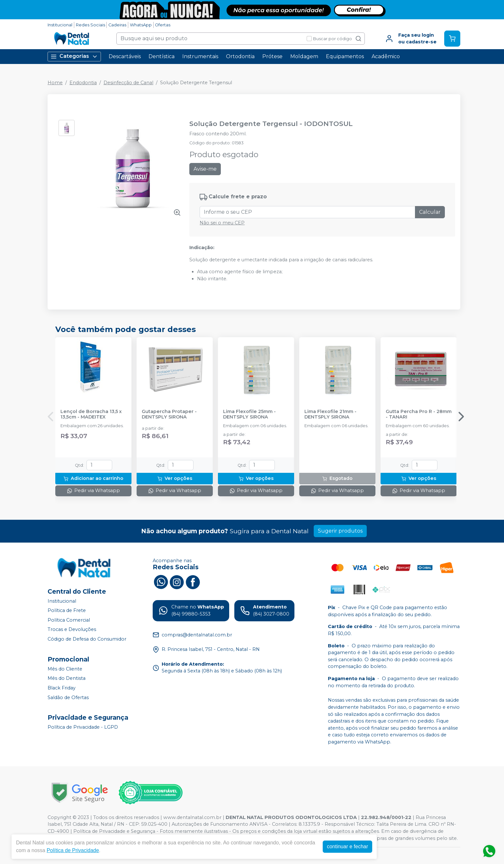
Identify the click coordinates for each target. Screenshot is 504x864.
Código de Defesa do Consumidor (87, 639)
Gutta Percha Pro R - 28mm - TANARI (419, 414)
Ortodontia (240, 56)
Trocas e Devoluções (72, 630)
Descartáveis (125, 56)
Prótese (272, 56)
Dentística (162, 56)
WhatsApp (141, 25)
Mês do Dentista (67, 679)
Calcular (430, 212)
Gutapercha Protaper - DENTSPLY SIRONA (169, 414)
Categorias (74, 56)
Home (55, 83)
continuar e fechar (347, 846)
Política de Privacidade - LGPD (83, 727)
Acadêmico (386, 56)
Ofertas (163, 25)
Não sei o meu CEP (222, 223)
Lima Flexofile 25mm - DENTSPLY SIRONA (249, 414)
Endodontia (83, 83)
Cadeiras (117, 25)
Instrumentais (200, 56)
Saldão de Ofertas (68, 697)
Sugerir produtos (340, 531)
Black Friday (62, 688)
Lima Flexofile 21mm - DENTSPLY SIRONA (330, 414)
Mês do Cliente (65, 669)
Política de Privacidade (73, 850)
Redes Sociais (90, 25)
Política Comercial (69, 620)
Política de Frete (67, 610)
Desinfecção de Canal (128, 83)
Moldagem (304, 56)
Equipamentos (345, 56)
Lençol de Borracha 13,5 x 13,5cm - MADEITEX (91, 414)
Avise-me (205, 169)
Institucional (60, 25)
